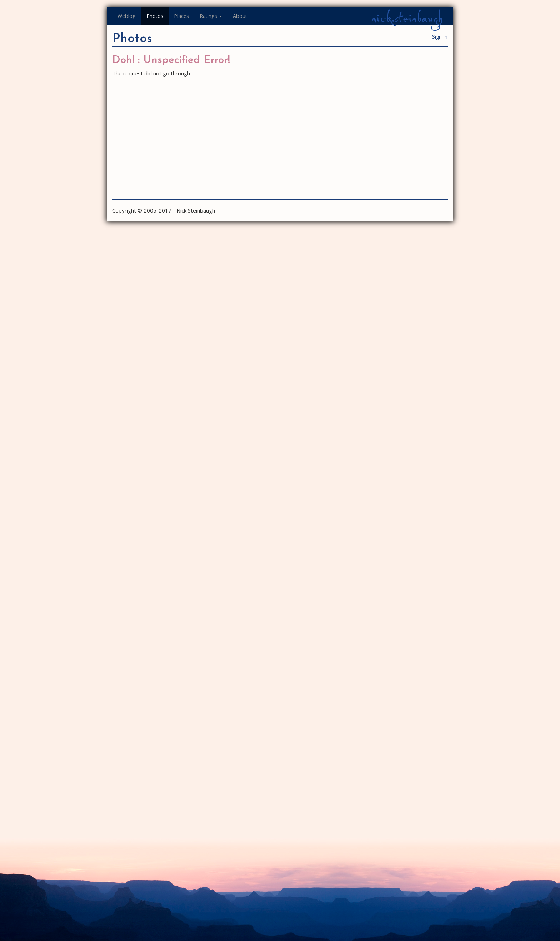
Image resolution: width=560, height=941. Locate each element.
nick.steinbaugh (407, 18)
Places (181, 16)
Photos (155, 16)
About (240, 16)
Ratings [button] (211, 16)
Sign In (440, 37)
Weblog (127, 16)
